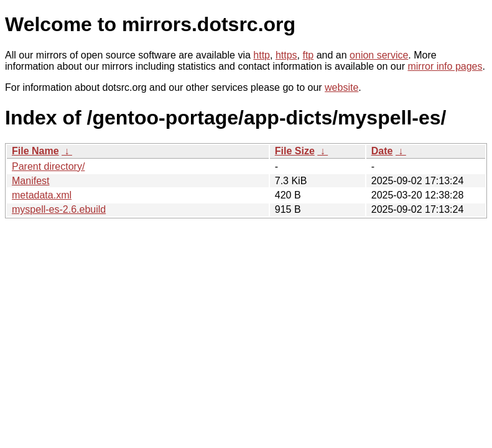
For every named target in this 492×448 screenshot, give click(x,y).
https (286, 55)
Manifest (30, 181)
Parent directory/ (48, 166)
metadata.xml (42, 195)
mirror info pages (445, 66)
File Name (35, 151)
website (341, 87)
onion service (379, 55)
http (262, 55)
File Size (295, 151)
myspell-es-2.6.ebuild (59, 209)
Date (382, 151)
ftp (308, 55)
